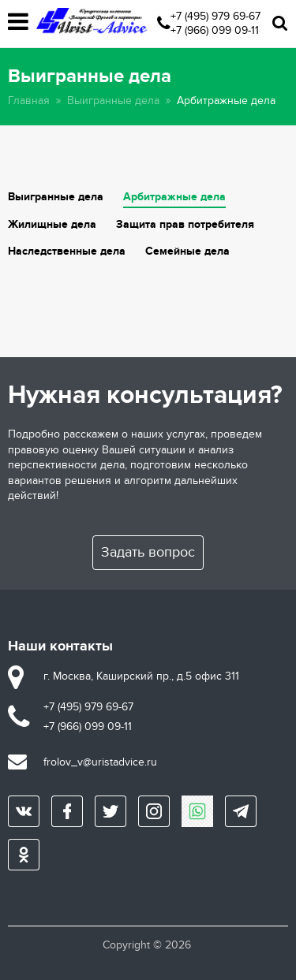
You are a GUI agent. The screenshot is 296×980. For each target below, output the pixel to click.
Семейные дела (187, 251)
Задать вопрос (148, 552)
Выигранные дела (113, 101)
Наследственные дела (67, 251)
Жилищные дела (52, 224)
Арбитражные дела (174, 197)
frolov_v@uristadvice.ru (100, 762)
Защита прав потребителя (185, 224)
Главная (29, 101)
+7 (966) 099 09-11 (215, 30)
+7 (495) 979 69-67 (215, 16)
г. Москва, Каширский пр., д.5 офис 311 (141, 676)
